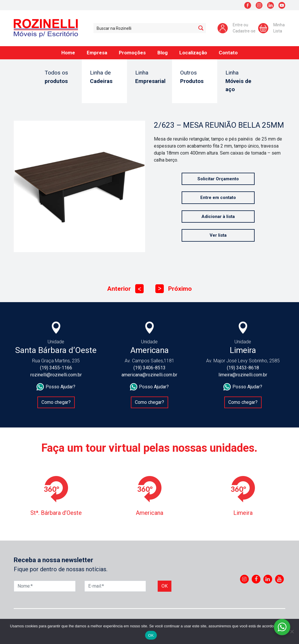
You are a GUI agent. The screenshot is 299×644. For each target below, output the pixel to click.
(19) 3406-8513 (149, 368)
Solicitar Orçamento (218, 179)
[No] (292, 631)
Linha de (104, 77)
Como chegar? (56, 402)
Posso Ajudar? (56, 387)
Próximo (174, 289)
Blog (162, 53)
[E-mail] (115, 586)
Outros (195, 77)
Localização (193, 53)
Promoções (132, 53)
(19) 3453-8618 (243, 368)
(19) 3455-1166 (56, 368)
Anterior (125, 289)
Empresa (97, 53)
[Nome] (45, 586)
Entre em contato (218, 198)
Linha (150, 77)
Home (68, 53)
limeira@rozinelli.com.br (243, 375)
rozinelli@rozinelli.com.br (56, 375)
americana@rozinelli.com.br (149, 375)
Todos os (59, 77)
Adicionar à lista (218, 217)
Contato (228, 53)
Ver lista (218, 235)
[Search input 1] (145, 28)
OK (151, 635)
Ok (165, 586)
